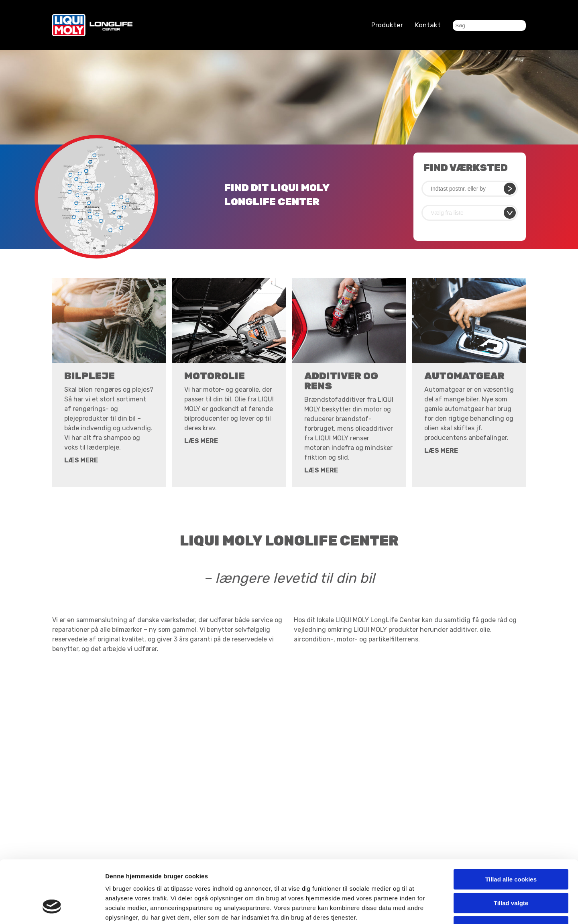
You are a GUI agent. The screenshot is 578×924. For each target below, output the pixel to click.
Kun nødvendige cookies (511, 873)
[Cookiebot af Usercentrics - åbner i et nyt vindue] (52, 908)
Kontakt (428, 25)
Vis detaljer (417, 908)
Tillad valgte (511, 850)
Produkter (387, 25)
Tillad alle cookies (511, 826)
